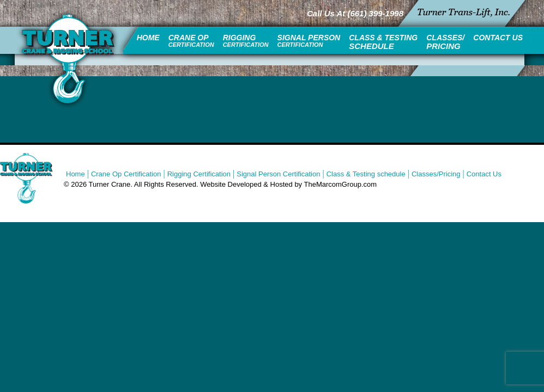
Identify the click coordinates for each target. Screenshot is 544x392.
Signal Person (309, 41)
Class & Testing (383, 42)
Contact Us (498, 38)
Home (148, 38)
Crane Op (191, 41)
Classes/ (445, 42)
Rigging (246, 41)
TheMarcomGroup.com (341, 184)
